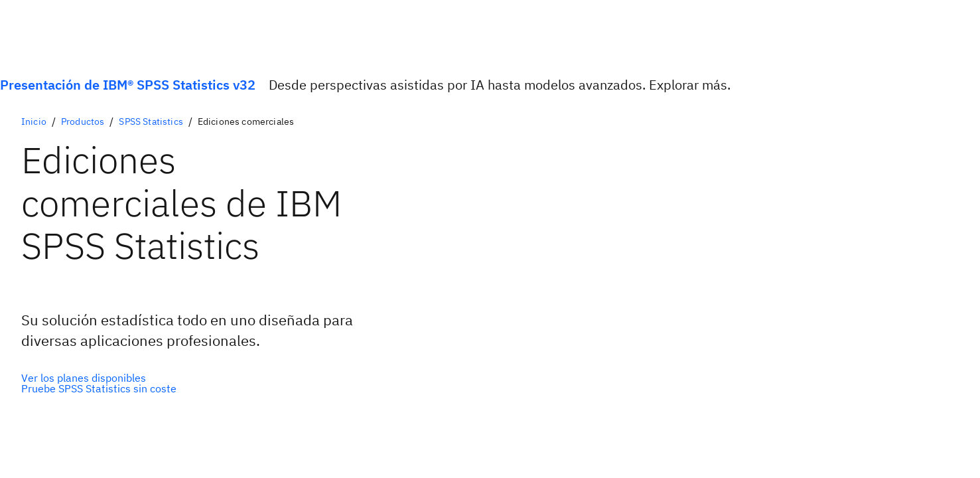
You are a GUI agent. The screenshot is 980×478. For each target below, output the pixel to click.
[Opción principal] (99, 378)
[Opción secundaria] (99, 388)
